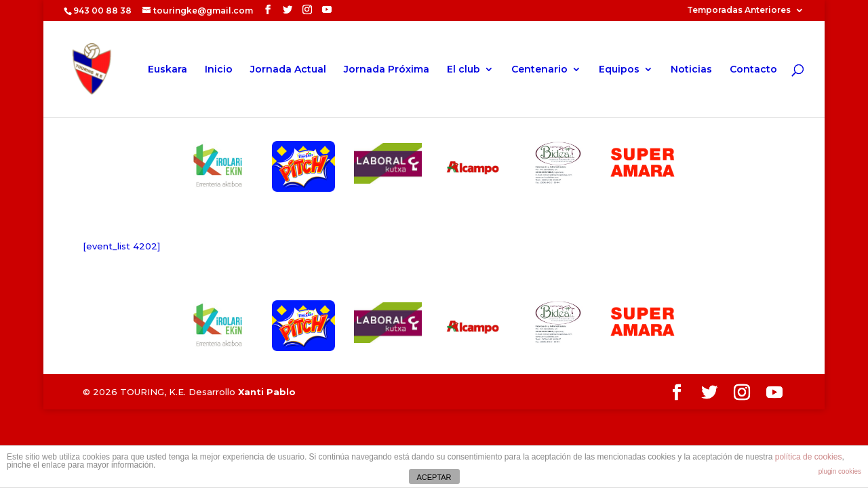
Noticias (691, 70)
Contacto (753, 70)
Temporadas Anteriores (739, 11)
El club (463, 70)
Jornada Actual (288, 70)
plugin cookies (840, 471)
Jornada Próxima (387, 70)
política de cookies (809, 457)
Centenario (539, 70)
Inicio (219, 70)
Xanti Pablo (267, 392)
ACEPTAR (434, 477)
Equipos (619, 70)
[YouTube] (327, 10)
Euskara (167, 70)
